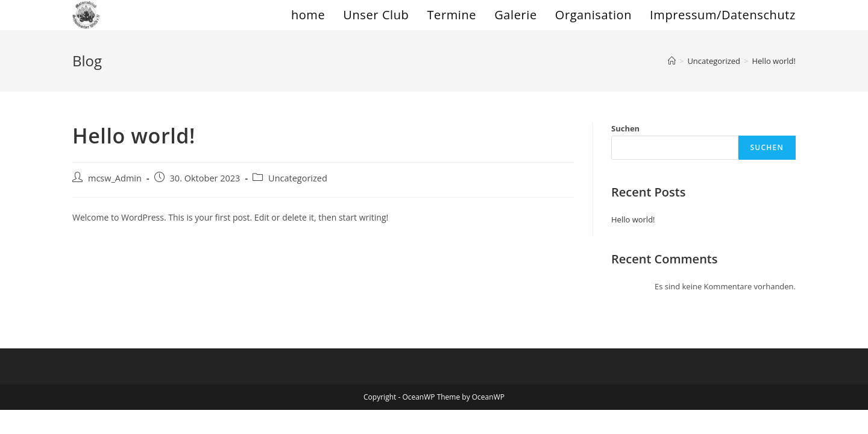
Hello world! (774, 61)
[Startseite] (672, 61)
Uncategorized (298, 178)
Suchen (625, 128)
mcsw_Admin (115, 178)
